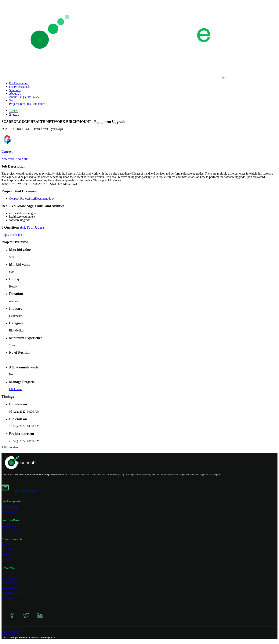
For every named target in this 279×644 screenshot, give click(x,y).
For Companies (18, 83)
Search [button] (13, 100)
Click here (15, 389)
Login (14, 111)
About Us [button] (15, 94)
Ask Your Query (32, 227)
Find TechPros (9, 506)
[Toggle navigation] (223, 78)
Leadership (7, 554)
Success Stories (10, 578)
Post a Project (9, 511)
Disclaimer (7, 598)
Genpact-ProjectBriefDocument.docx (32, 199)
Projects (14, 104)
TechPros (25, 104)
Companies (38, 104)
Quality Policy (30, 97)
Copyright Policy (11, 593)
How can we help (11, 530)
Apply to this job (12, 235)
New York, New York (15, 159)
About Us (15, 97)
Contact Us (7, 559)
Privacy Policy (9, 583)
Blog (4, 573)
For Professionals (20, 87)
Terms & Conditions (11, 632)
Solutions (15, 90)
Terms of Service (11, 588)
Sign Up (14, 114)
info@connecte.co (25, 490)
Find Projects (9, 525)
